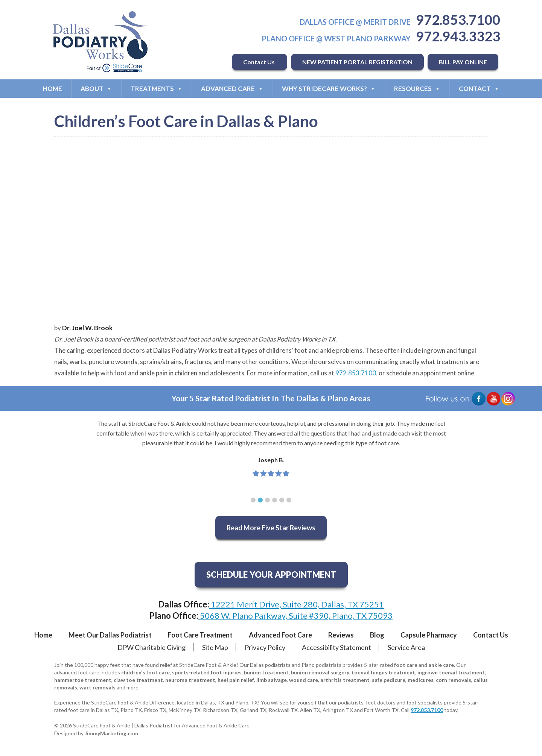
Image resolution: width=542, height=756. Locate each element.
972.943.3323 (458, 36)
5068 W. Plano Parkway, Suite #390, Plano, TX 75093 (295, 616)
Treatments (157, 89)
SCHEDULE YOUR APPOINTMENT (271, 575)
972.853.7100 (458, 20)
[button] (253, 500)
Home (53, 89)
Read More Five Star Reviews (271, 528)
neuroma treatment (190, 680)
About (96, 89)
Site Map (215, 647)
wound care (304, 680)
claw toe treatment (138, 680)
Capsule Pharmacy (429, 635)
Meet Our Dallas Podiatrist (110, 635)
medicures (421, 680)
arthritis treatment (345, 680)
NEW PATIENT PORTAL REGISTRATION (357, 62)
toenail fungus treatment (383, 672)
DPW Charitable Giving (151, 647)
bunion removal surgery (320, 672)
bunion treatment (266, 672)
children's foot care (145, 672)
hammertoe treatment (83, 680)
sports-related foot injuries (207, 672)
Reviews (341, 635)
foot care (406, 665)
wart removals (97, 687)
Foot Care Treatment (200, 635)
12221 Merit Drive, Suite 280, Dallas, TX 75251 (297, 604)
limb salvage (272, 680)
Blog (377, 635)
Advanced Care (232, 89)
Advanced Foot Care (280, 635)
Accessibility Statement (336, 647)
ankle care (441, 665)
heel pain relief (236, 680)
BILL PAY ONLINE (463, 62)
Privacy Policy (265, 647)
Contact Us (260, 62)
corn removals (454, 680)
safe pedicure (389, 680)
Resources (417, 89)
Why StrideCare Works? (329, 89)
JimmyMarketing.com (111, 733)
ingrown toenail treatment (451, 672)
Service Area (406, 647)
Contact (479, 89)
